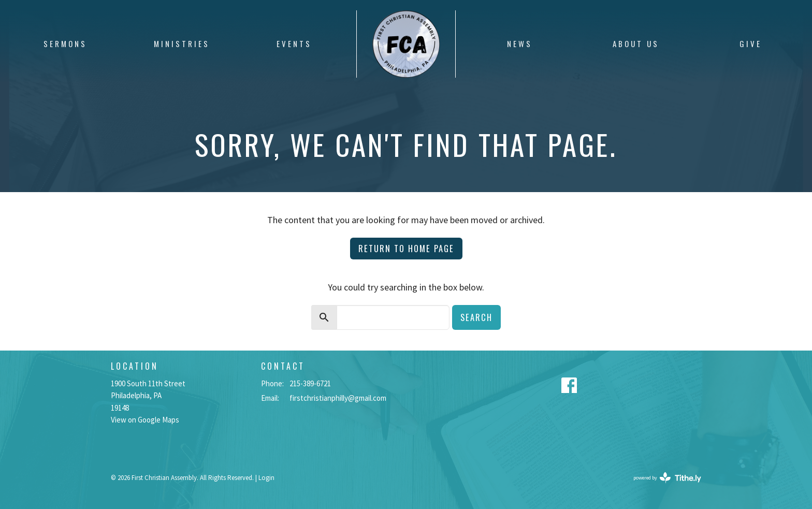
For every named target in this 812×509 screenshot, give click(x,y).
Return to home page (406, 248)
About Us (636, 43)
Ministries (182, 43)
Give (751, 43)
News (520, 43)
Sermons (65, 43)
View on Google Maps (145, 420)
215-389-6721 (310, 383)
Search (476, 317)
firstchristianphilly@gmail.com (338, 398)
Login (266, 478)
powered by (667, 478)
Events (294, 43)
